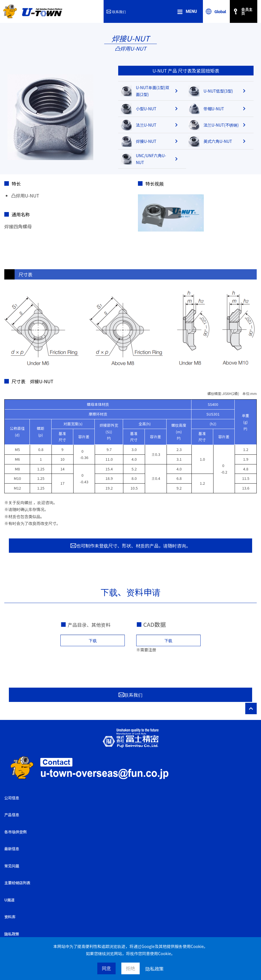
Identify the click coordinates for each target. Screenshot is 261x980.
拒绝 (130, 968)
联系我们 (116, 12)
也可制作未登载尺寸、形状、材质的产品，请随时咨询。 (130, 546)
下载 (93, 640)
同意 (106, 968)
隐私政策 (155, 969)
